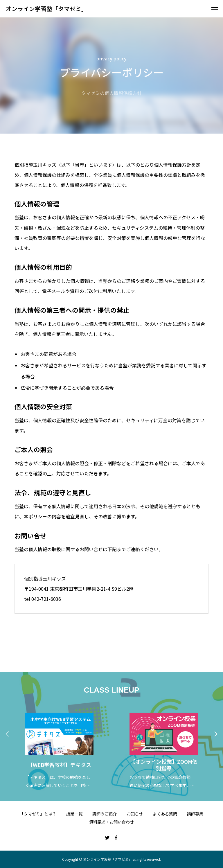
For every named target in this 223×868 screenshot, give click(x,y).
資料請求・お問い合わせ (111, 822)
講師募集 (195, 814)
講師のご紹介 (105, 814)
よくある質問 (165, 814)
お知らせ (135, 814)
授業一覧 (74, 814)
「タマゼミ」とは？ (38, 814)
